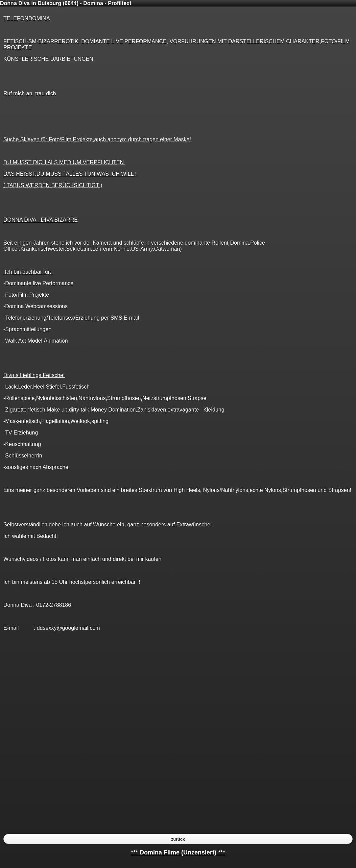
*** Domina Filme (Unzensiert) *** (178, 852)
